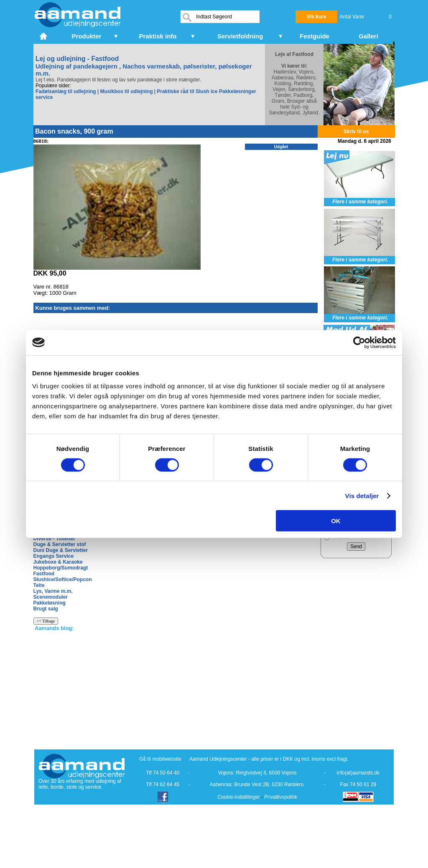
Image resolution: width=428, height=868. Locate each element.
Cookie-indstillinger (238, 797)
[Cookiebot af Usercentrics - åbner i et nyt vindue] (359, 342)
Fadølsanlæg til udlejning (66, 91)
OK (336, 521)
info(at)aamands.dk (358, 773)
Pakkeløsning (50, 603)
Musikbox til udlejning (126, 91)
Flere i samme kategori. (360, 202)
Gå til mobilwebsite (160, 759)
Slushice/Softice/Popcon (63, 580)
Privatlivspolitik (281, 797)
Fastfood (44, 574)
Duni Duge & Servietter (61, 550)
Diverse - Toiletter (54, 539)
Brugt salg (46, 609)
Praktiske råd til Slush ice (187, 91)
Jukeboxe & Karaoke (58, 562)
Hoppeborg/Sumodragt (61, 568)
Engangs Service (54, 556)
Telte (39, 585)
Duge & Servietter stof (60, 544)
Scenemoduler (51, 597)
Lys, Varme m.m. (53, 591)
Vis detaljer (362, 495)
